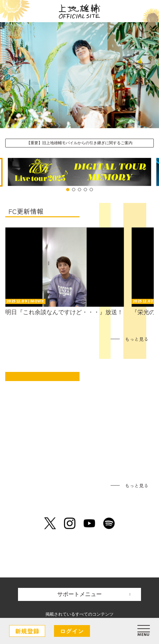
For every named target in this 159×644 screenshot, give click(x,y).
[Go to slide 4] (85, 190)
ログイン (72, 631)
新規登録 (27, 631)
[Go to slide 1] (68, 190)
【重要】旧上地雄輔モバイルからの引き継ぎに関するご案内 (79, 143)
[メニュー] (144, 631)
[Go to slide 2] (74, 190)
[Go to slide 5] (91, 190)
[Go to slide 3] (79, 190)
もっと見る (137, 339)
